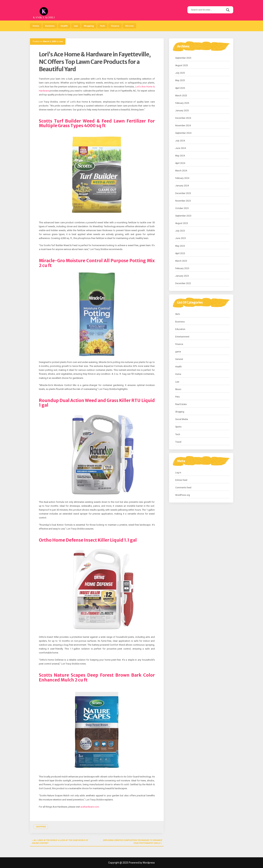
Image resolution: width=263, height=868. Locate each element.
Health (64, 26)
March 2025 (181, 96)
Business (50, 26)
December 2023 (183, 193)
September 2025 (183, 58)
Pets (178, 397)
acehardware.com (90, 807)
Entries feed (181, 480)
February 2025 (182, 103)
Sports (178, 427)
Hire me (129, 26)
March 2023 (181, 261)
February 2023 (182, 268)
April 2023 (180, 253)
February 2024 (182, 178)
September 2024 (183, 133)
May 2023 (180, 246)
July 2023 (180, 231)
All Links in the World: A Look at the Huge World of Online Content (60, 842)
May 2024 (180, 156)
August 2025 (182, 65)
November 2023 (183, 201)
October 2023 (182, 208)
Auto (178, 314)
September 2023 (183, 216)
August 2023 (182, 223)
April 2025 (180, 88)
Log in (178, 473)
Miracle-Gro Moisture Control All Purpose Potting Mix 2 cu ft (97, 263)
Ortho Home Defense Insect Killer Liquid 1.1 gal (88, 540)
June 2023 (181, 238)
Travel (178, 442)
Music (178, 389)
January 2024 (182, 186)
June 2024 (181, 148)
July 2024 (180, 141)
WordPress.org (183, 495)
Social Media (182, 419)
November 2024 (183, 126)
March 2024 (181, 171)
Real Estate (181, 404)
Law (76, 26)
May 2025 (180, 80)
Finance (115, 26)
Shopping (89, 26)
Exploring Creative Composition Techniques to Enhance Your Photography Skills (132, 842)
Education (180, 329)
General (179, 359)
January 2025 (182, 111)
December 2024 (183, 118)
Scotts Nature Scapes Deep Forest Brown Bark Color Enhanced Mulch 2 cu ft (97, 677)
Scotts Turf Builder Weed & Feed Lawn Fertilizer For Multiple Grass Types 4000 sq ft (97, 123)
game (178, 352)
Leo (61, 41)
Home (36, 26)
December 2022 (183, 283)
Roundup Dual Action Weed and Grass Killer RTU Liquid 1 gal (97, 403)
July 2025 (180, 73)
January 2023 (182, 276)
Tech (102, 26)
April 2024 (180, 163)
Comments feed (183, 488)
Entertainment (182, 337)
